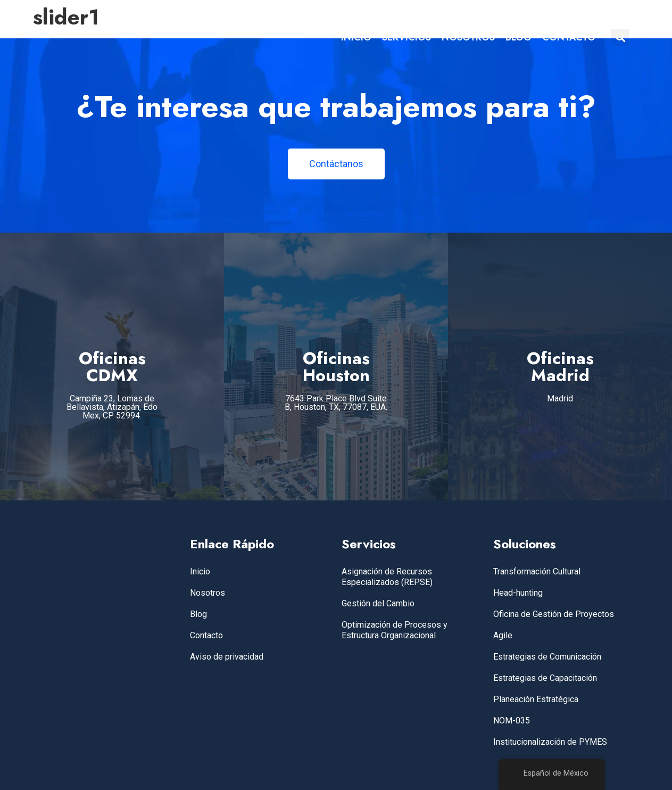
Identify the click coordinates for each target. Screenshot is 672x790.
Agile (503, 635)
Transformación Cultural (537, 571)
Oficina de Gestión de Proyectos (554, 614)
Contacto (206, 635)
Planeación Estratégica (536, 699)
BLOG (518, 37)
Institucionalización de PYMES (550, 742)
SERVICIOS (406, 37)
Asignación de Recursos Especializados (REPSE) (387, 577)
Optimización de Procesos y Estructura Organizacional (395, 630)
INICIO (356, 37)
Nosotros (208, 593)
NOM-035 (512, 721)
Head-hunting (518, 593)
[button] (620, 38)
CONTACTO (569, 37)
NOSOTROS (468, 37)
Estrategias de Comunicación (547, 657)
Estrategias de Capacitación (545, 678)
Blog (198, 614)
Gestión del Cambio (378, 603)
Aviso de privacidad (227, 657)
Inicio (200, 571)
